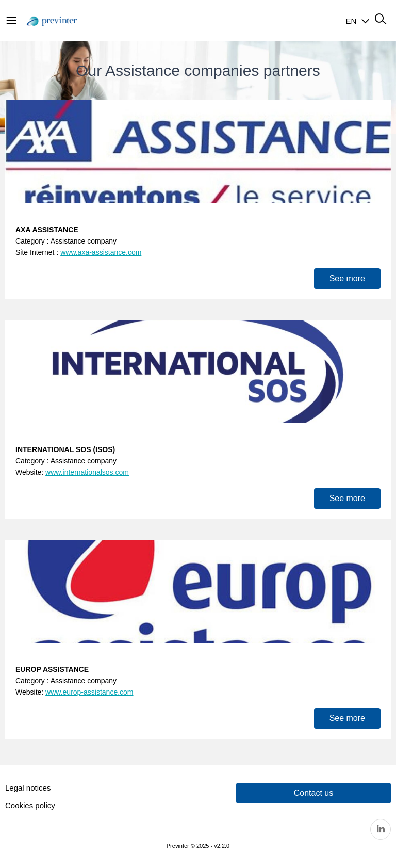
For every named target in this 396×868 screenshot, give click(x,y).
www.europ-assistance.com (89, 692)
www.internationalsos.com (87, 472)
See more (347, 278)
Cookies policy (30, 805)
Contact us (313, 793)
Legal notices (28, 788)
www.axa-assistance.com (101, 252)
